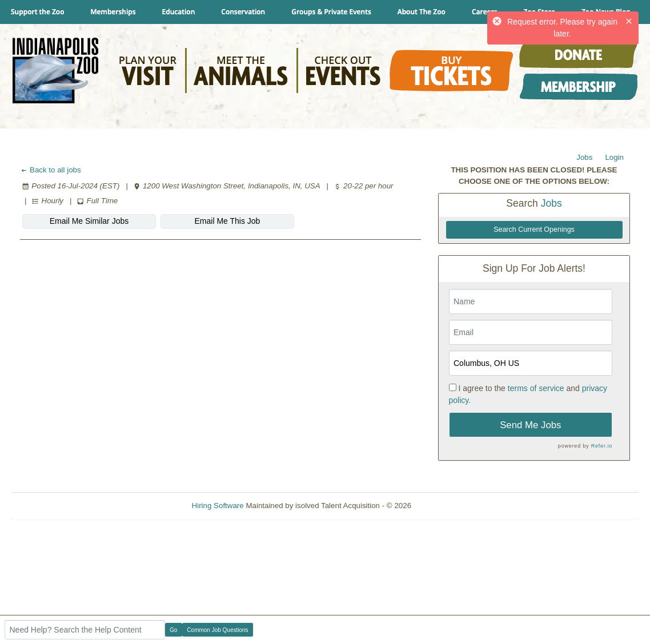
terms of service (536, 388)
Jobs (584, 157)
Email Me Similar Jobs (89, 221)
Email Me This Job (228, 221)
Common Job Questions (217, 630)
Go (173, 630)
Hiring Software (218, 506)
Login (614, 157)
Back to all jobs (51, 170)
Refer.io (602, 446)
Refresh (445, 506)
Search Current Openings (534, 230)
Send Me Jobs (530, 425)
